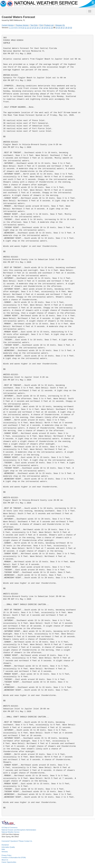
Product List (49, 25)
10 (23, 28)
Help (3, 849)
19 (45, 28)
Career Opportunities (9, 862)
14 (33, 28)
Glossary (5, 852)
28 (66, 28)
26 (61, 28)
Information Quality (8, 847)
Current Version (8, 25)
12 (28, 28)
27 (64, 28)
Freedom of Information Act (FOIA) (14, 857)
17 (40, 28)
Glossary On (60, 25)
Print (41, 25)
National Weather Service (11, 832)
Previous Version (22, 25)
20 (47, 28)
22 (52, 28)
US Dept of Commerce (10, 828)
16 (37, 28)
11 (26, 28)
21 (50, 28)
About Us (5, 860)
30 (71, 28)
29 (69, 28)
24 (57, 28)
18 (42, 28)
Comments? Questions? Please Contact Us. (17, 841)
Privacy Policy (6, 855)
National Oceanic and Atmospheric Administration (19, 830)
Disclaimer (5, 845)
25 (59, 28)
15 (35, 28)
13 (30, 28)
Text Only (34, 25)
